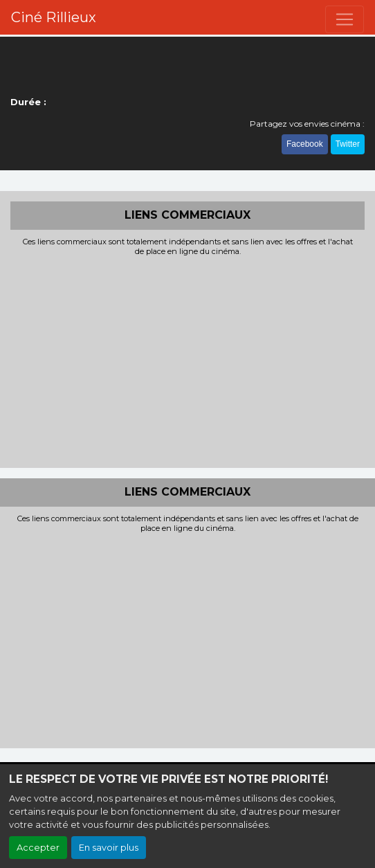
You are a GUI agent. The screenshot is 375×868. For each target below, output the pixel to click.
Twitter (348, 144)
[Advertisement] (187, 361)
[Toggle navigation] (345, 19)
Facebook (305, 144)
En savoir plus (109, 848)
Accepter (38, 848)
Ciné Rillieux (54, 17)
